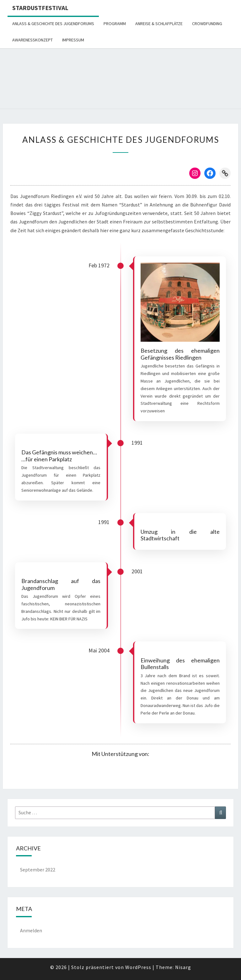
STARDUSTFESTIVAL (40, 8)
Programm (115, 24)
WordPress (138, 967)
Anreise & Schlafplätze (159, 24)
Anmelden (31, 930)
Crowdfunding (207, 24)
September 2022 (38, 870)
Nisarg (183, 967)
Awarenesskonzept (32, 40)
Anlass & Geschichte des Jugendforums (53, 24)
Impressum (73, 40)
